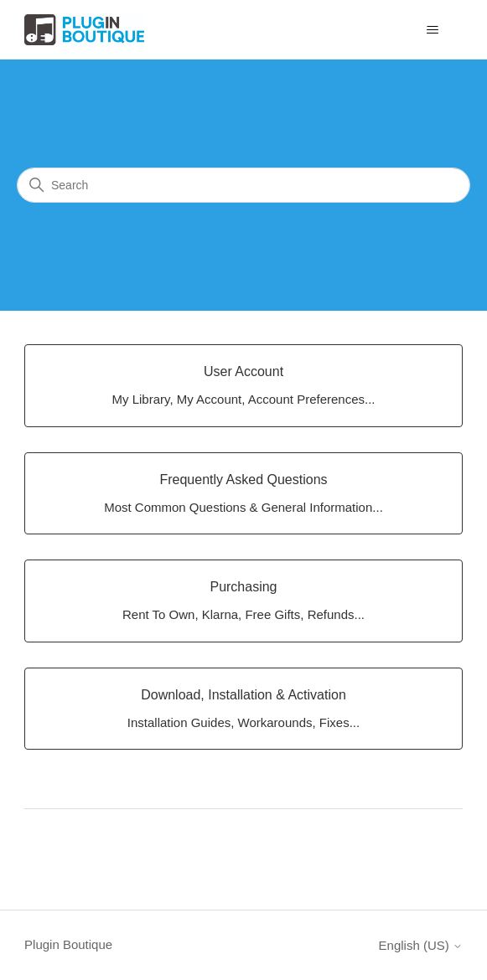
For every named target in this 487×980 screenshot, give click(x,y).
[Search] (243, 185)
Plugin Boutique (68, 944)
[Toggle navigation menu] (433, 30)
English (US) (421, 945)
